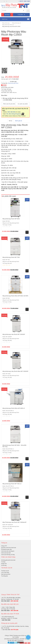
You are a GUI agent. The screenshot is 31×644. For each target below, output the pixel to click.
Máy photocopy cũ (17, 23)
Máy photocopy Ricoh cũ (8, 25)
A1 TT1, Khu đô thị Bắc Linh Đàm (11, 598)
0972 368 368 (24, 1)
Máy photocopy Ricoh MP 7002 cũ (12, 484)
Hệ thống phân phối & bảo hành (8, 560)
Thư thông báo (5, 576)
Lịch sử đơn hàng (5, 573)
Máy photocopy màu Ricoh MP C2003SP (14, 334)
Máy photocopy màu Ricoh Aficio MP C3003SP (15, 371)
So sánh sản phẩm (23, 104)
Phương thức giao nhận (6, 549)
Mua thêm (4, 95)
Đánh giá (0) (19, 121)
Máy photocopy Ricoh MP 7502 (11, 257)
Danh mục (5, 19)
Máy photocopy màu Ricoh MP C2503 (11, 26)
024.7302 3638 (5, 601)
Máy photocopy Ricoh (13, 83)
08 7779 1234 (15, 630)
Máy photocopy (6, 23)
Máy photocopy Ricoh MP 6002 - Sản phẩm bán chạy (14, 446)
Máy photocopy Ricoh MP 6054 (11, 219)
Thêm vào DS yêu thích (9, 104)
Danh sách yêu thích (6, 574)
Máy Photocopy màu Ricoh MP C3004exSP (14, 522)
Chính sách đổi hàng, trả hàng (8, 555)
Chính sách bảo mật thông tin (8, 551)
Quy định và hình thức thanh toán (9, 548)
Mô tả (10, 121)
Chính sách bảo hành (6, 553)
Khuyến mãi (4, 564)
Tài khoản (5, 15)
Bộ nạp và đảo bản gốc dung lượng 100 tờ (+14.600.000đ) (15, 99)
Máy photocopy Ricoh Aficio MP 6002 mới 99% (15, 296)
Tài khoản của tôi (5, 571)
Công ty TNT (4, 546)
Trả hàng (3, 562)
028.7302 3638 (6, 620)
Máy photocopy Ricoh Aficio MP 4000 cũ (14, 408)
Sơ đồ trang (4, 565)
